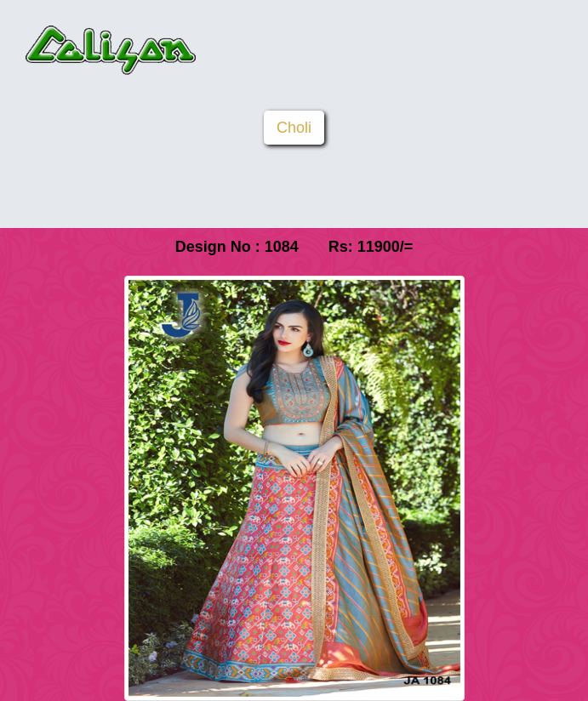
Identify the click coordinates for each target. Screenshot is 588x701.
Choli (294, 128)
